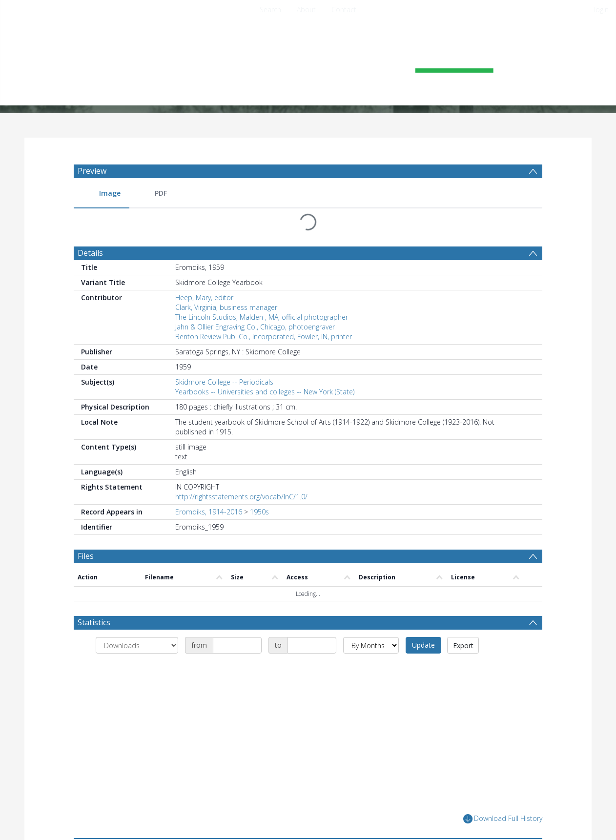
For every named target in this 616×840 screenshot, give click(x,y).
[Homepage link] (308, 62)
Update (423, 645)
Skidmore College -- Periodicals (224, 382)
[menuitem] (102, 194)
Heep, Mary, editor (204, 297)
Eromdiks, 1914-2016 (209, 512)
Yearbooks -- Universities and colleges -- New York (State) (265, 392)
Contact (344, 10)
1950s (259, 512)
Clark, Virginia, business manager (226, 307)
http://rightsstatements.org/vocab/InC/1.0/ (241, 497)
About (306, 10)
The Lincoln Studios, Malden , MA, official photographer (262, 317)
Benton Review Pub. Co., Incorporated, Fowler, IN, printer (264, 337)
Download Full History (503, 819)
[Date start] (237, 645)
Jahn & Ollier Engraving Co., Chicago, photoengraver (255, 327)
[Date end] (312, 645)
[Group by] (137, 645)
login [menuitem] (601, 10)
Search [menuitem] (270, 10)
